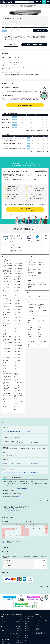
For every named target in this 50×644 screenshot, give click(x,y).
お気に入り (11, 45)
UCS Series (16, 376)
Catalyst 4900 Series (7, 342)
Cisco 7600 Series (18, 299)
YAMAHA (29, 302)
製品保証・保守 (5, 622)
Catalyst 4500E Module (6, 340)
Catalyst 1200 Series (18, 272)
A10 (29, 331)
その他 (37, 625)
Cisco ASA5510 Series (6, 365)
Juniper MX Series (31, 263)
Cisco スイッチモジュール (7, 399)
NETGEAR (30, 328)
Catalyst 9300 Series (7, 268)
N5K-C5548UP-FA (6, 125)
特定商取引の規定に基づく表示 (41, 632)
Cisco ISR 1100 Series (17, 295)
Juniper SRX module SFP (32, 267)
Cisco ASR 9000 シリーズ (7, 352)
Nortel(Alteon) (31, 342)
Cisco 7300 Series (7, 299)
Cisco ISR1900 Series (6, 285)
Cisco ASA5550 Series (17, 368)
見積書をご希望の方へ (7, 629)
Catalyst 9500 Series (7, 270)
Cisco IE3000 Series (7, 336)
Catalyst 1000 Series (7, 272)
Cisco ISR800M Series (6, 295)
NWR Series (30, 307)
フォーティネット (20, 620)
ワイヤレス (13, 237)
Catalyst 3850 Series (18, 333)
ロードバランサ (13, 244)
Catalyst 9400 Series (18, 268)
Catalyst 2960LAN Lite (18, 301)
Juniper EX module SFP (42, 267)
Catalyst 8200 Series (18, 259)
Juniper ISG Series (32, 259)
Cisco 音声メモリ (7, 391)
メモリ (19, 246)
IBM (29, 322)
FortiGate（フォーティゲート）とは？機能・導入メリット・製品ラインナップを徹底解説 (21, 443)
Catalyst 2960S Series (17, 304)
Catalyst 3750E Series (17, 331)
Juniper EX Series (42, 261)
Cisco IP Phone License (17, 388)
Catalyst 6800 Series (18, 346)
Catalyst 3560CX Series (7, 325)
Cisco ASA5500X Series (7, 359)
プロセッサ (20, 248)
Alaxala (29, 333)
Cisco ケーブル (6, 402)
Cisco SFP (16, 398)
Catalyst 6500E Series (17, 343)
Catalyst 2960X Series (17, 311)
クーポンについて (6, 637)
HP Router (41, 295)
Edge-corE (30, 335)
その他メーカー (20, 643)
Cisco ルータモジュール (18, 396)
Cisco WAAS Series (18, 394)
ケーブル (37, 622)
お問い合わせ (40, 31)
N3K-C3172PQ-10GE (7, 122)
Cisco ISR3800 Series (17, 288)
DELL (29, 324)
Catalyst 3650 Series (18, 324)
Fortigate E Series (42, 283)
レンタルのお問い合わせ (25, 210)
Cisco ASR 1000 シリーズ (18, 349)
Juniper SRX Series (32, 261)
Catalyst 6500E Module (6, 346)
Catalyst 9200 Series (18, 265)
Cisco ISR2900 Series (6, 288)
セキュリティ (13, 238)
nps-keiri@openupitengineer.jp (14, 510)
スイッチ (12, 235)
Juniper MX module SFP (32, 270)
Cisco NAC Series (7, 394)
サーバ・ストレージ (40, 619)
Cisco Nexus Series (7, 279)
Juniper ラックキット (42, 270)
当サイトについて (6, 618)
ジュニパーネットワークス (29, 618)
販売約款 (37, 628)
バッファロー (41, 321)
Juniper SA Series (42, 263)
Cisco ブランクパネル (18, 406)
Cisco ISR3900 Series (6, 292)
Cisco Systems (6, 257)
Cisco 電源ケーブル (18, 402)
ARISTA (40, 329)
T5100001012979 (19, 497)
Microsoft (40, 326)
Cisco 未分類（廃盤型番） (18, 409)
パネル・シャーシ (13, 251)
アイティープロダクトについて (40, 501)
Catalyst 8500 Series (18, 264)
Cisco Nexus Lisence (7, 373)
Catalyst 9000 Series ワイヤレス (18, 274)
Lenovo (29, 321)
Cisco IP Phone (17, 386)
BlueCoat (40, 336)
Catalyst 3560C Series (17, 322)
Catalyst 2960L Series (17, 314)
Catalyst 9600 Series (18, 270)
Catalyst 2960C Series (6, 307)
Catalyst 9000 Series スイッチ (7, 266)
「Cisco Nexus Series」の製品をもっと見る (36, 130)
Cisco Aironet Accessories (6, 383)
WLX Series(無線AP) (42, 310)
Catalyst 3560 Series (18, 316)
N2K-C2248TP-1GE (6, 117)
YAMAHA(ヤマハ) (20, 622)
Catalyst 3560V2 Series (17, 318)
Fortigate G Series (42, 285)
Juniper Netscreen (32, 264)
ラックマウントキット (13, 248)
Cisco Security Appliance (17, 374)
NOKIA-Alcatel (41, 328)
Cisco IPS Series (6, 386)
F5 (39, 322)
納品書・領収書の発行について (8, 631)
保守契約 (37, 630)
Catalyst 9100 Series (7, 277)
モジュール (20, 238)
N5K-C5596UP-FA (6, 128)
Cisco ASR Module (18, 352)
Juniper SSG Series (42, 259)
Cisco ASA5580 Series (6, 371)
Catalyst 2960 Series (7, 301)
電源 (18, 240)
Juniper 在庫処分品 (32, 275)
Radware (40, 340)
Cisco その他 (6, 408)
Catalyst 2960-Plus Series (18, 307)
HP (28, 293)
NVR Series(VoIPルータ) (42, 305)
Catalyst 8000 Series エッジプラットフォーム (7, 261)
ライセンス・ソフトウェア (41, 620)
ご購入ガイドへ (43, 586)
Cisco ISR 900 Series (7, 297)
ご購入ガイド (5, 620)
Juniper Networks (32, 257)
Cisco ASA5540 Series (6, 368)
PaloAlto (30, 326)
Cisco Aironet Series (7, 379)
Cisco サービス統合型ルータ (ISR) (18, 279)
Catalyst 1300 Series (7, 274)
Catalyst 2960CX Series (7, 314)
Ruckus (40, 335)
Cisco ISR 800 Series (7, 282)
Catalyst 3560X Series (6, 318)
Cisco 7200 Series (18, 297)
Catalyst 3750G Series (6, 334)
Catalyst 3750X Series (17, 328)
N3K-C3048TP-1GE (6, 120)
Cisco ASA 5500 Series (17, 355)
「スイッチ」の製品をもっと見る (38, 151)
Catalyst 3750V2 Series (7, 331)
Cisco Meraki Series (18, 383)
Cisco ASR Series (7, 349)
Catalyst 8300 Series (7, 264)
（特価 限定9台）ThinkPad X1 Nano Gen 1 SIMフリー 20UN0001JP (16, 432)
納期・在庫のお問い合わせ (34, 45)
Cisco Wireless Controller (17, 380)
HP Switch (30, 295)
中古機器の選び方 (6, 642)
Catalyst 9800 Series (18, 277)
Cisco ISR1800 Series (17, 282)
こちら (32, 91)
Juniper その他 (31, 272)
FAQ (3, 624)
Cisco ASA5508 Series (17, 362)
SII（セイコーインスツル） (43, 342)
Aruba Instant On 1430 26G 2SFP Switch (11, 143)
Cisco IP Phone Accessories (6, 388)
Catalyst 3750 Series (7, 327)
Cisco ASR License (18, 370)
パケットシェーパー (20, 251)
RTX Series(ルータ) (32, 304)
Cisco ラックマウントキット (7, 406)
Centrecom (30, 340)
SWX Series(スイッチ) (42, 308)
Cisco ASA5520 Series (17, 365)
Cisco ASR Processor (5, 355)
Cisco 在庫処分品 (7, 411)
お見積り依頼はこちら (25, 105)
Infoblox (30, 329)
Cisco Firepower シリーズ (7, 377)
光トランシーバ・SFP (13, 241)
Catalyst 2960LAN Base (7, 304)
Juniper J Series (42, 264)
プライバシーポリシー (39, 631)
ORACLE (40, 324)
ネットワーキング (39, 617)
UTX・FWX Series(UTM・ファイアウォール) (32, 312)
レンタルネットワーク (24, 180)
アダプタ (19, 243)
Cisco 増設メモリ (7, 403)
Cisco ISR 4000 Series (17, 292)
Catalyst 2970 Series (7, 316)
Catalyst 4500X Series (17, 340)
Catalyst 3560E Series (6, 322)
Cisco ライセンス (7, 395)
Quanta (40, 333)
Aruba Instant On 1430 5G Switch (10, 146)
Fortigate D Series (32, 283)
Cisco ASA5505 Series (17, 359)
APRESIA (40, 331)
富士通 (40, 338)
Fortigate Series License (31, 287)
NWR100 (5, 453)
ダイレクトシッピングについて (8, 634)
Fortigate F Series (32, 285)
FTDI (39, 345)
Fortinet (29, 281)
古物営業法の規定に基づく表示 (41, 634)
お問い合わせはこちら (6, 543)
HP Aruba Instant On (43, 297)
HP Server (30, 297)
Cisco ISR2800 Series (17, 285)
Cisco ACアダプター (18, 403)
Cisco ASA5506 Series (6, 362)
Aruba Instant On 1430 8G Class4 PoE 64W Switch (14, 149)
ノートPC (38, 624)
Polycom (30, 336)
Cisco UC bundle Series (17, 391)
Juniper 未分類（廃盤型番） (42, 273)
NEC (29, 338)
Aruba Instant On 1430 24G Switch (10, 141)
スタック (12, 246)
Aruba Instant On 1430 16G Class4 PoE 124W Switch (14, 138)
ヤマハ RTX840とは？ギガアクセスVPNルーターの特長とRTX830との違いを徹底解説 (20, 472)
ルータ (19, 235)
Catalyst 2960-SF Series (7, 311)
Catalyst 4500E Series (17, 337)
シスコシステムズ (20, 617)
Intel (29, 346)
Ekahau (29, 345)
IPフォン (19, 237)
